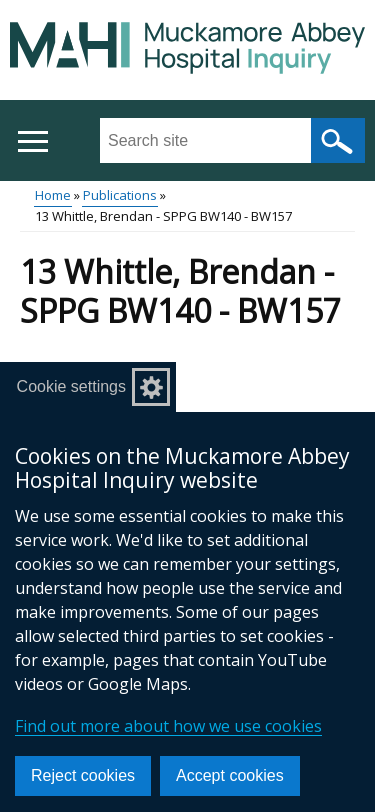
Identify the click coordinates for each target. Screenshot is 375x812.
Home (53, 195)
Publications (120, 195)
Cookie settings (71, 386)
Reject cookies (83, 775)
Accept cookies (230, 775)
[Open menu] (32, 141)
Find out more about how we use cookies (168, 726)
